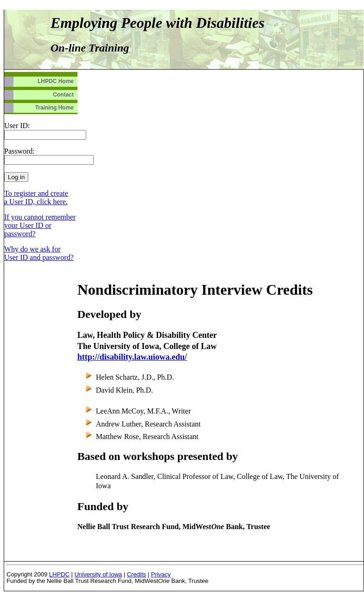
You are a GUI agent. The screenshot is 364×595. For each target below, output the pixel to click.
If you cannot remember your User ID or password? (40, 225)
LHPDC (59, 574)
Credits (137, 574)
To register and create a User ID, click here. (36, 197)
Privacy (161, 574)
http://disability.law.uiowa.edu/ (132, 357)
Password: (19, 151)
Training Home (54, 108)
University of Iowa (98, 574)
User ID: (17, 126)
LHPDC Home (56, 81)
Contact (63, 95)
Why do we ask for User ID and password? (39, 253)
